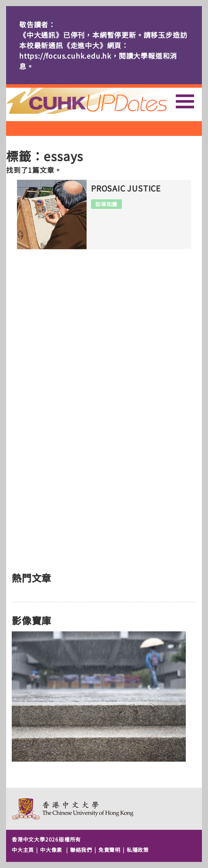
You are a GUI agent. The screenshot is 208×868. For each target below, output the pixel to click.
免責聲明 (109, 850)
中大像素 (51, 850)
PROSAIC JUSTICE (126, 188)
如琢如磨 (106, 204)
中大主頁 (23, 850)
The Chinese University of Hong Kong (73, 809)
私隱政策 (138, 850)
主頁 (103, 101)
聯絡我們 (81, 850)
